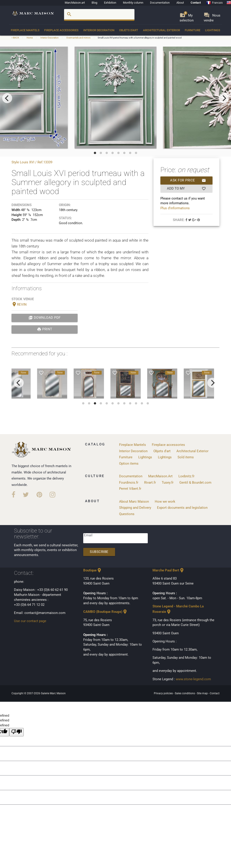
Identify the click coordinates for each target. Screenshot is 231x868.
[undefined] (16, 732)
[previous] (7, 98)
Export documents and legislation (182, 508)
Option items (129, 464)
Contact (196, 3)
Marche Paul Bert (169, 570)
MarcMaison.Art (160, 476)
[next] (224, 98)
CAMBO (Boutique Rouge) (105, 612)
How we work (165, 502)
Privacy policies (164, 693)
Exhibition (110, 3)
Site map (203, 693)
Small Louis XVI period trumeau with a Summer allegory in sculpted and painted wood (140, 38)
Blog (94, 3)
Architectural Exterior (162, 30)
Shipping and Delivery (135, 508)
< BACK (15, 38)
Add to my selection (186, 189)
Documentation (160, 3)
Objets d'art (129, 30)
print (45, 329)
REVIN (19, 305)
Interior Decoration (99, 30)
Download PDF (45, 318)
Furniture (193, 30)
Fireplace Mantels (25, 30)
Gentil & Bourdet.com (195, 483)
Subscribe (99, 552)
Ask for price (188, 181)
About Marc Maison (134, 502)
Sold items (186, 457)
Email (88, 535)
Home (30, 38)
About (180, 3)
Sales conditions (185, 693)
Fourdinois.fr (129, 483)
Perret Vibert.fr (130, 489)
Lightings (213, 30)
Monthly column (133, 3)
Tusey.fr (168, 483)
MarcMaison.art (75, 3)
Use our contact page (30, 621)
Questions (127, 514)
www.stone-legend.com (193, 679)
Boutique (93, 570)
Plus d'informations (175, 208)
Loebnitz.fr (186, 476)
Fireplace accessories (61, 30)
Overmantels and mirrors (78, 38)
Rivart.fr (150, 483)
